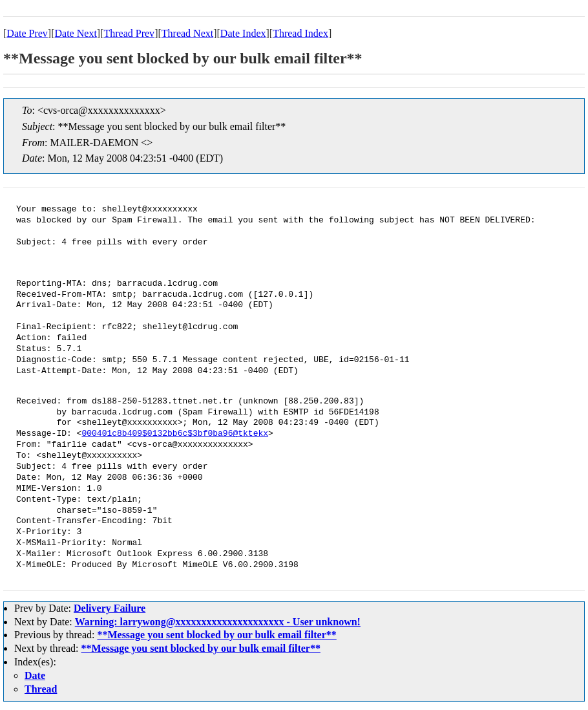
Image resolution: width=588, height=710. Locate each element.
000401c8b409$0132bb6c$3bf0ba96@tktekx (175, 434)
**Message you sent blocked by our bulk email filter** (216, 635)
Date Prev (27, 33)
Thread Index (300, 33)
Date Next (76, 33)
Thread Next (187, 33)
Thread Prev (129, 33)
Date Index (243, 33)
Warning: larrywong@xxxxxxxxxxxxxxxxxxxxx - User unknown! (218, 622)
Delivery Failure (110, 608)
